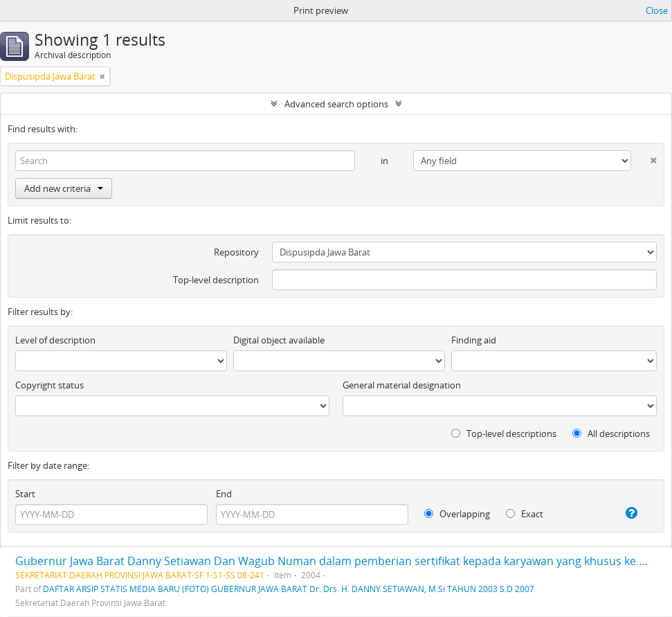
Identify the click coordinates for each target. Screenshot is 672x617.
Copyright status (49, 385)
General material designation (402, 385)
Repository (236, 252)
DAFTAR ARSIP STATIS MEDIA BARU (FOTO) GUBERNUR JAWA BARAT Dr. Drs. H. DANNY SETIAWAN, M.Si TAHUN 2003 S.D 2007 (289, 589)
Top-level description (216, 280)
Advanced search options (336, 104)
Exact (525, 514)
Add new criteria (64, 188)
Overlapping (457, 514)
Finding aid (474, 340)
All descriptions (611, 433)
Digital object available (279, 340)
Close (657, 10)
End (224, 494)
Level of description (55, 340)
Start (25, 494)
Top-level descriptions (504, 433)
